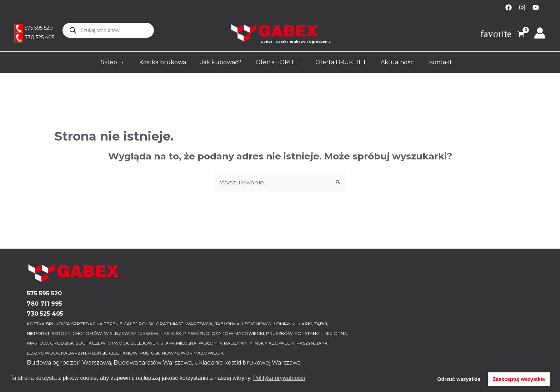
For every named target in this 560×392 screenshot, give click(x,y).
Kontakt (441, 62)
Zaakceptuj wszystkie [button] (519, 379)
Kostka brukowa (163, 62)
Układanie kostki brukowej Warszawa (247, 363)
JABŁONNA (227, 324)
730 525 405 (39, 37)
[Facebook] (509, 7)
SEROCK (61, 333)
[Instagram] (522, 7)
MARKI (305, 324)
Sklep (113, 62)
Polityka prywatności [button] (279, 378)
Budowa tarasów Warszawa (153, 363)
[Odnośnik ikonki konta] (540, 33)
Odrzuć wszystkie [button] (459, 379)
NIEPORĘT (38, 333)
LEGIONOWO (257, 324)
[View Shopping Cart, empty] (518, 35)
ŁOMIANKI (284, 324)
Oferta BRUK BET (341, 62)
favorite (496, 34)
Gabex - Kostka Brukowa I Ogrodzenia (296, 42)
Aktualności (398, 62)
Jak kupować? (221, 62)
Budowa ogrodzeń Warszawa (69, 363)
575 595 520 (39, 28)
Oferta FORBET (278, 62)
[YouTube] (536, 7)
